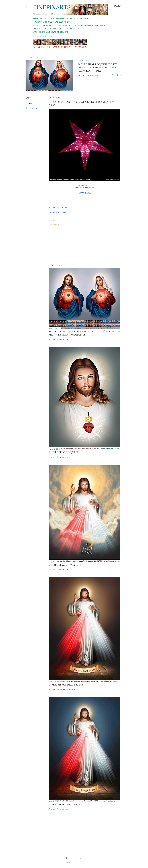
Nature (103, 25)
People (49, 22)
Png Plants (62, 32)
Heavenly (60, 19)
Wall (42, 29)
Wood (48, 29)
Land (35, 32)
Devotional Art (47, 19)
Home (36, 19)
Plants (55, 29)
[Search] (118, 6)
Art (67, 19)
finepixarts (52, 7)
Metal (63, 29)
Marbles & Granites (76, 29)
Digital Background (51, 25)
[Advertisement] (85, 245)
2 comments (64, 457)
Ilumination (38, 22)
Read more (116, 75)
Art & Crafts (76, 19)
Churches (67, 25)
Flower (37, 25)
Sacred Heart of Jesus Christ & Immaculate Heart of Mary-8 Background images (99, 68)
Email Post (63, 207)
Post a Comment (55, 224)
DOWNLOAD (85, 193)
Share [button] (81, 76)
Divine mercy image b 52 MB (66, 804)
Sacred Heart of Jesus (63, 452)
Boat (69, 22)
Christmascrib (80, 25)
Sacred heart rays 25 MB (65, 565)
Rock (36, 29)
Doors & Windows (47, 32)
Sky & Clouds (60, 22)
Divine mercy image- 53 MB (66, 685)
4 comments (93, 76)
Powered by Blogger (74, 858)
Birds (86, 19)
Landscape (93, 25)
